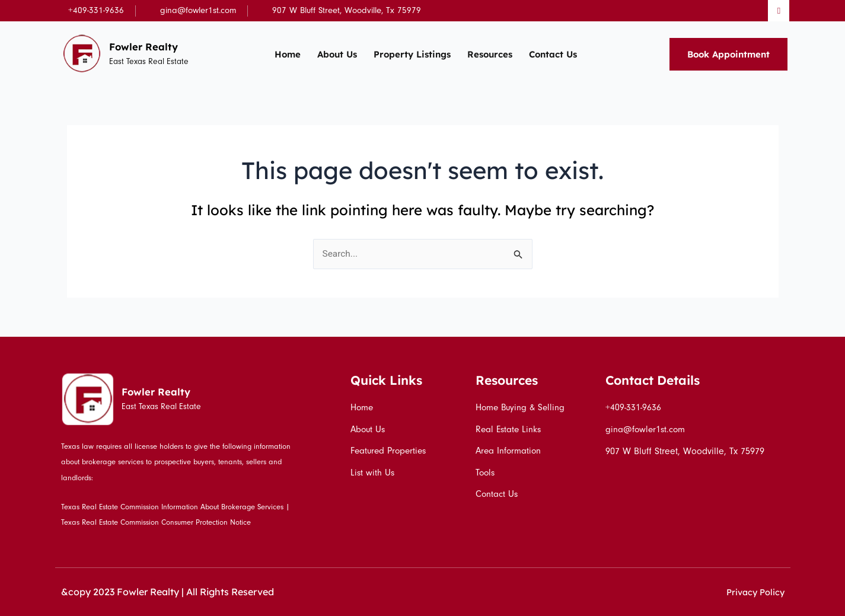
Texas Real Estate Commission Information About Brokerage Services (172, 507)
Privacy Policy (753, 592)
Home (288, 54)
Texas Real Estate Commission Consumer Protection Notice (156, 522)
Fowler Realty (148, 46)
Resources (490, 54)
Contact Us (553, 54)
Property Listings (412, 54)
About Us (337, 54)
